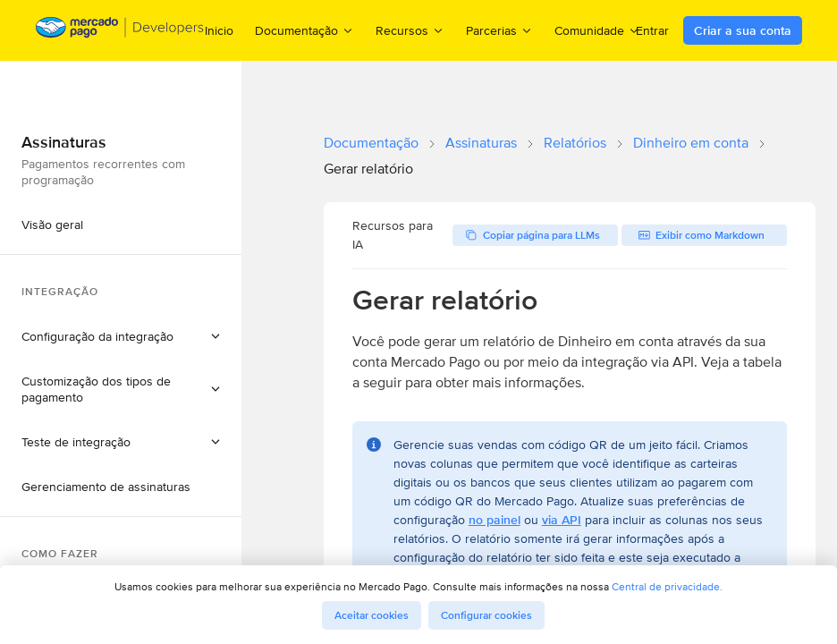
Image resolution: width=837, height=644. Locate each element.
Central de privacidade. (667, 586)
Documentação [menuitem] (304, 30)
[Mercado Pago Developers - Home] (120, 31)
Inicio (219, 30)
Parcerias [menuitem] (499, 30)
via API (562, 520)
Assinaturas (481, 143)
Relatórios (575, 143)
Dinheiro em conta (691, 143)
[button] (121, 336)
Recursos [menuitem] (410, 30)
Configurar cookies (486, 615)
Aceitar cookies (372, 615)
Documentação (371, 143)
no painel (495, 520)
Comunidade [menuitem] (597, 30)
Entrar (652, 30)
